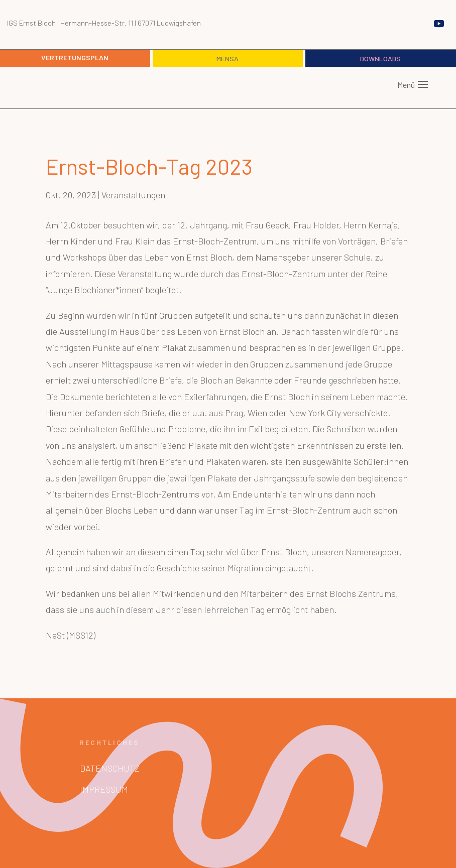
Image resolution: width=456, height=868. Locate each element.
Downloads (380, 58)
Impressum (104, 789)
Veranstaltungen (133, 195)
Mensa (227, 58)
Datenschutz (110, 768)
